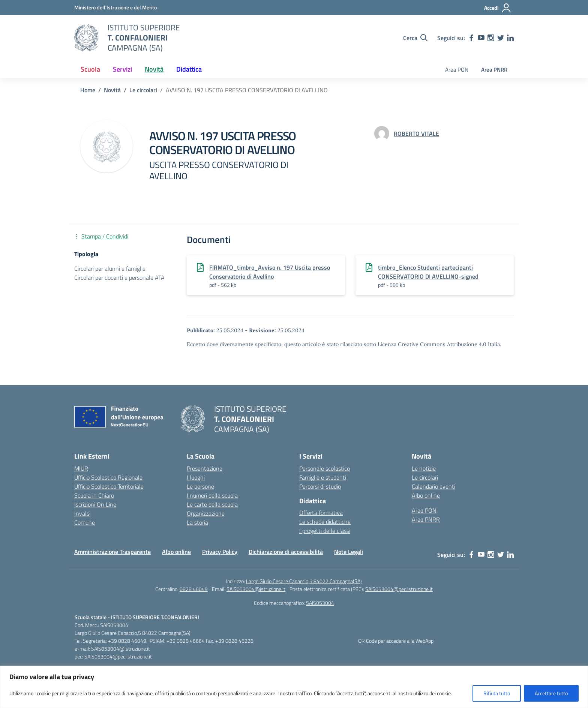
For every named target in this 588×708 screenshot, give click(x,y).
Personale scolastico (325, 468)
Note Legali (349, 552)
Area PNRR (494, 70)
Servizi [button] (122, 69)
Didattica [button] (189, 69)
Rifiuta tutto (497, 693)
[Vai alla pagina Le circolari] (143, 90)
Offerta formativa (321, 513)
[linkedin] (510, 38)
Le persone (200, 486)
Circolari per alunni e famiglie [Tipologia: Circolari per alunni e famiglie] (110, 268)
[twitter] (501, 38)
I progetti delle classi (325, 531)
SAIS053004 (320, 603)
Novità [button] (154, 69)
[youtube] (481, 38)
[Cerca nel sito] (415, 38)
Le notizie (424, 468)
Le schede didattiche (325, 522)
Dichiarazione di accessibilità (286, 552)
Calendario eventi (433, 486)
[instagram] (491, 38)
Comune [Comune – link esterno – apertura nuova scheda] (85, 522)
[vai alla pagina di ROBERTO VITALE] (416, 133)
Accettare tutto (551, 693)
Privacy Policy (220, 552)
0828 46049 (194, 589)
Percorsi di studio (320, 486)
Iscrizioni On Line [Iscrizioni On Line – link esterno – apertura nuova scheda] (95, 504)
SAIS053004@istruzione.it (256, 589)
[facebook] (471, 38)
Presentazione (205, 468)
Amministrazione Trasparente (112, 552)
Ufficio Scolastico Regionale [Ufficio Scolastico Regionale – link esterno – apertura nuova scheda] (108, 477)
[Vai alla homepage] (86, 38)
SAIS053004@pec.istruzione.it (399, 589)
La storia (197, 522)
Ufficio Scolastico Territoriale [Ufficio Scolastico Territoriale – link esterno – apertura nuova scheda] (109, 486)
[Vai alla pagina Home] (88, 90)
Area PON (457, 70)
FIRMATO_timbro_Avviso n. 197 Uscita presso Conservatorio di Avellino (270, 272)
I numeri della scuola (212, 495)
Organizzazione (206, 513)
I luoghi (196, 477)
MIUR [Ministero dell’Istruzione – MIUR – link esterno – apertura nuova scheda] (81, 468)
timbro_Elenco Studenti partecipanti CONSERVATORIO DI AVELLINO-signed (428, 272)
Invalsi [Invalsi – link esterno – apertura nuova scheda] (82, 513)
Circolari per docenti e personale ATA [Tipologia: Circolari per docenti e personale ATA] (119, 277)
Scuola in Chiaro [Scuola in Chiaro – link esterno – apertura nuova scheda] (94, 495)
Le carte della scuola (212, 504)
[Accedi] (498, 8)
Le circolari (425, 477)
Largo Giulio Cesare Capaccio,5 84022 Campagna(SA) (304, 581)
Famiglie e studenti (323, 477)
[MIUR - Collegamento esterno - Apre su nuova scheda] (115, 7)
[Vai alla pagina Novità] (112, 90)
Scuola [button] (90, 69)
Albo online (426, 495)
